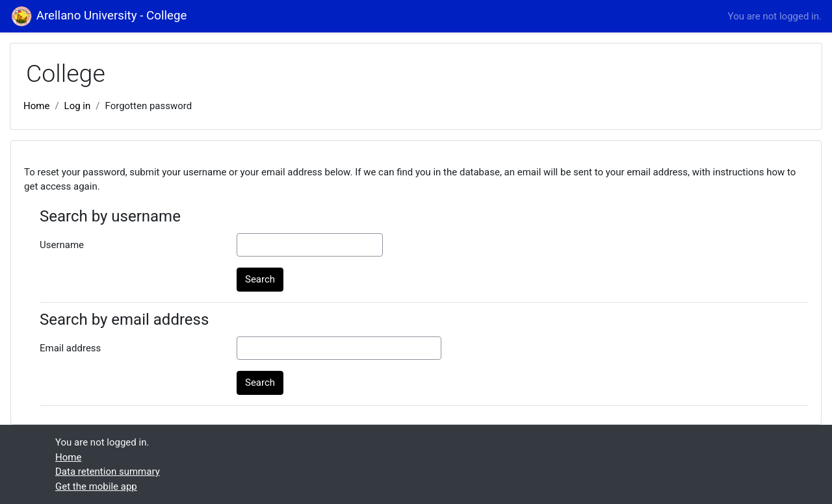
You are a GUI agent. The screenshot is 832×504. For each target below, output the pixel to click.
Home (36, 106)
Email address (70, 348)
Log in (78, 106)
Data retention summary (108, 472)
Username (62, 245)
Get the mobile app (96, 486)
